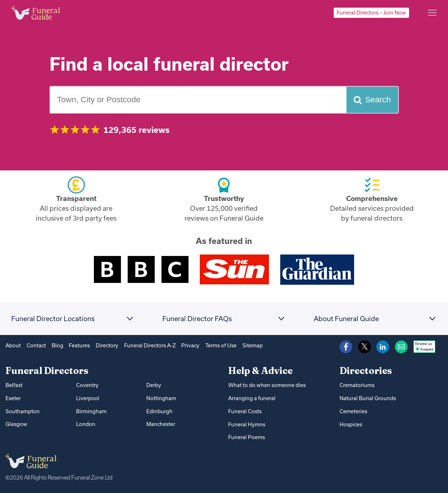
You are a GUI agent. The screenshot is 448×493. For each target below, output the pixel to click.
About (13, 345)
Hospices (351, 424)
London (86, 424)
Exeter (13, 398)
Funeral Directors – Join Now (371, 13)
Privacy (190, 345)
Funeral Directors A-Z (150, 345)
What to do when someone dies (267, 385)
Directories (366, 371)
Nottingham (161, 398)
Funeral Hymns (247, 424)
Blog (58, 345)
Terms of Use (221, 345)
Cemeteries (353, 411)
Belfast (14, 385)
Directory (107, 345)
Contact (36, 345)
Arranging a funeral (252, 398)
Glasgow (16, 424)
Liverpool (88, 398)
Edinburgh (159, 411)
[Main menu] (432, 13)
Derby (154, 385)
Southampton (23, 411)
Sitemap (253, 345)
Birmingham (91, 411)
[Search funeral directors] (372, 100)
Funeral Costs (245, 411)
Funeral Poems (247, 437)
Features (79, 345)
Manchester (161, 424)
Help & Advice (260, 371)
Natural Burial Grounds (368, 398)
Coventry (87, 385)
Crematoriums (357, 385)
